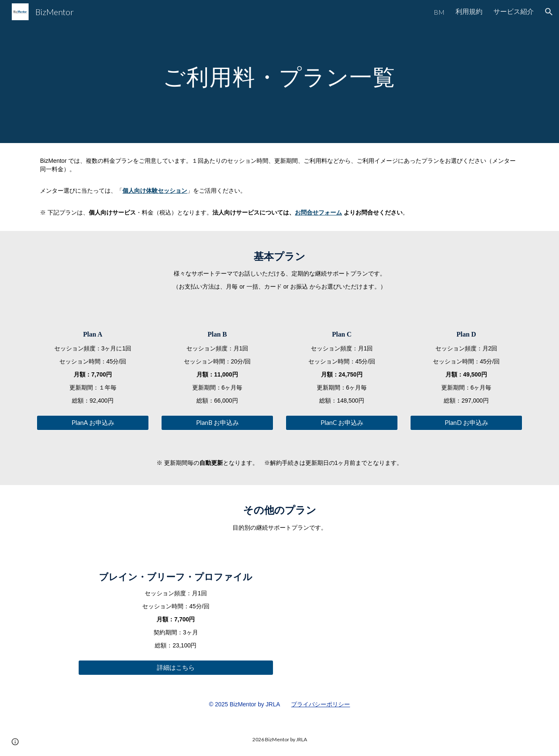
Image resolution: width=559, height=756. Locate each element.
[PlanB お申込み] (217, 423)
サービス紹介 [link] (514, 11)
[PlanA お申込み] (93, 423)
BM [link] (439, 12)
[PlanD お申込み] (466, 423)
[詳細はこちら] (176, 668)
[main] (280, 71)
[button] (549, 12)
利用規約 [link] (469, 11)
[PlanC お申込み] (342, 423)
